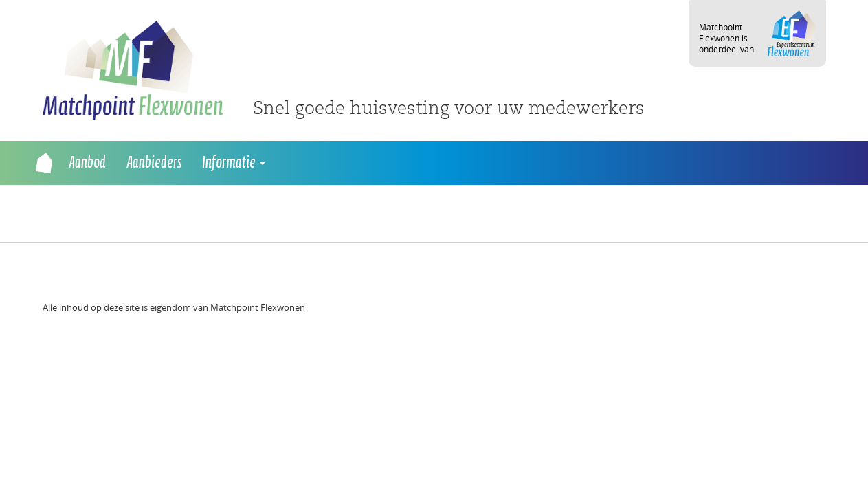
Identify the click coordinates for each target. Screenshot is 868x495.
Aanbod (87, 163)
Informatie (234, 163)
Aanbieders (154, 163)
